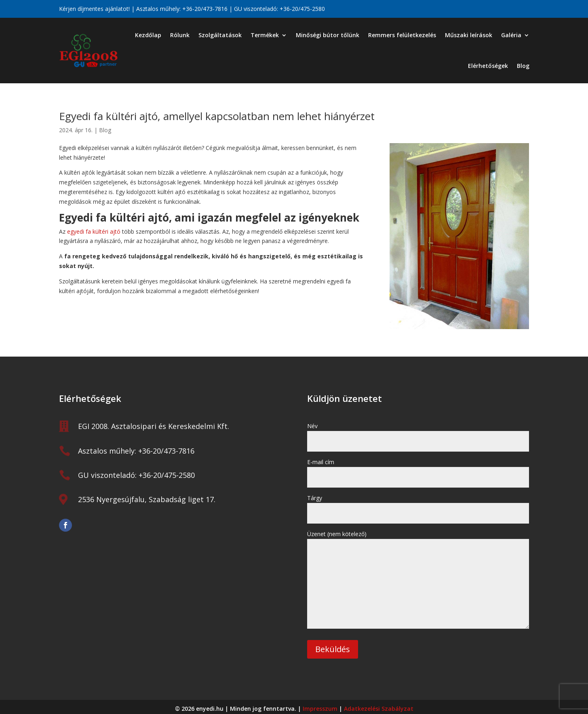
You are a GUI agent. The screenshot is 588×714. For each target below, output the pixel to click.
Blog (523, 66)
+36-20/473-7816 (205, 9)
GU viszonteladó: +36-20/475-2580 (136, 475)
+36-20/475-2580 (302, 9)
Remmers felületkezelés (402, 35)
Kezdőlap (148, 35)
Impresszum (320, 709)
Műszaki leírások (469, 35)
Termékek (265, 35)
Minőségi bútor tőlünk (328, 35)
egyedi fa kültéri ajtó (94, 231)
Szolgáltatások (220, 35)
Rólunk (180, 35)
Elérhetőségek (488, 66)
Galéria (511, 35)
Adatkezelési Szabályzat (379, 709)
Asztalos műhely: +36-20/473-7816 (136, 451)
